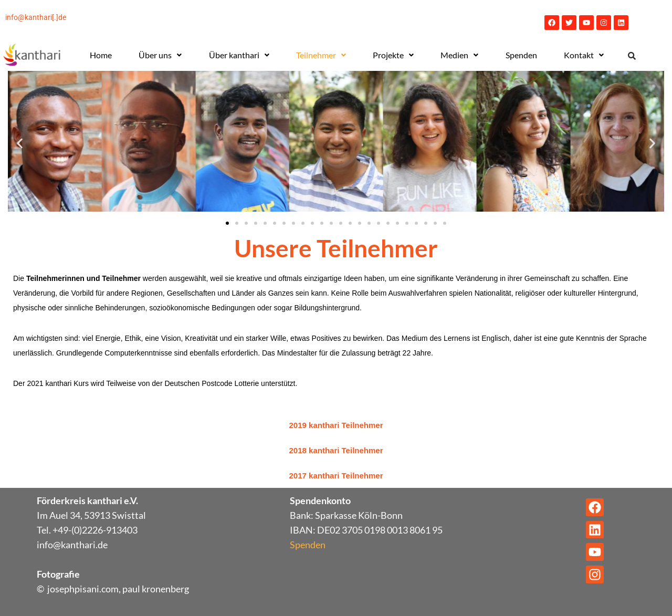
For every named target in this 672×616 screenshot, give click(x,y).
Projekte (393, 55)
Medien (459, 55)
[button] (160, 55)
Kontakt (584, 55)
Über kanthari (239, 55)
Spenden (521, 55)
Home (101, 55)
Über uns (160, 55)
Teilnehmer (321, 55)
